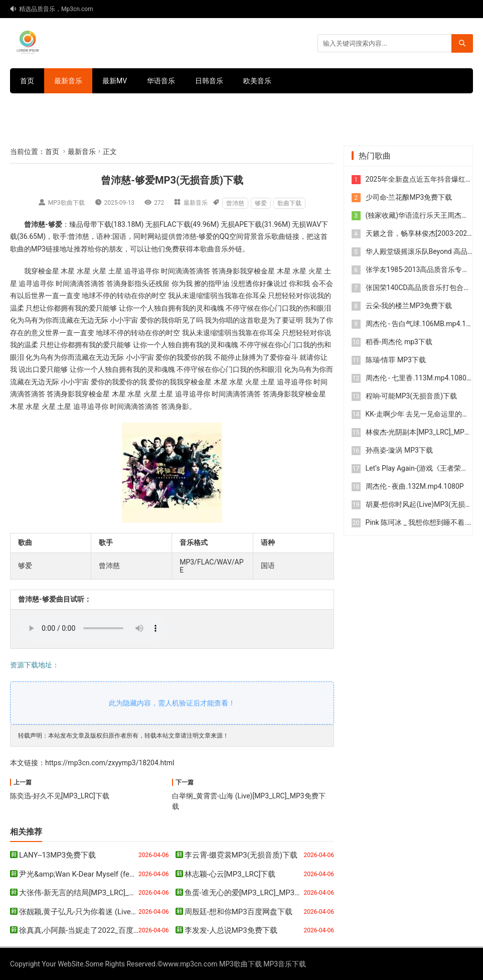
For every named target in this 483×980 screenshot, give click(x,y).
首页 (27, 81)
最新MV (115, 81)
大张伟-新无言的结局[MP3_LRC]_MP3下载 (89, 893)
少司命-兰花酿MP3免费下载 (409, 197)
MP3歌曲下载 (66, 203)
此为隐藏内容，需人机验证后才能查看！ (172, 703)
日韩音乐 (209, 81)
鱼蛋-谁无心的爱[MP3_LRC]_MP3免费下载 (255, 893)
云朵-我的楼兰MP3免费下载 (409, 306)
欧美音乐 (257, 81)
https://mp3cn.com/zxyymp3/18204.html (110, 763)
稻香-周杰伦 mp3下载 (399, 342)
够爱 (261, 203)
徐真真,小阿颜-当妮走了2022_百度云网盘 (88, 930)
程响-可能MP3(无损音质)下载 (411, 396)
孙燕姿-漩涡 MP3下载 (399, 450)
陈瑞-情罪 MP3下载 (396, 360)
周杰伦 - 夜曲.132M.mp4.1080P (415, 486)
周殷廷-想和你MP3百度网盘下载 (238, 912)
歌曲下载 (289, 203)
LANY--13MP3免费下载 (57, 855)
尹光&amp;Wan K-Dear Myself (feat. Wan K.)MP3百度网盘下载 (123, 874)
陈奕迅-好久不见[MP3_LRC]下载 (60, 796)
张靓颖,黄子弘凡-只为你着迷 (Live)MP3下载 (92, 912)
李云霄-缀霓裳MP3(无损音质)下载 (241, 855)
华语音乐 (161, 81)
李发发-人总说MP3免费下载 (231, 930)
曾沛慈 (235, 203)
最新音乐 (68, 81)
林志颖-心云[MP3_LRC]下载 (230, 874)
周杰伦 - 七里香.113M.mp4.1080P (418, 378)
